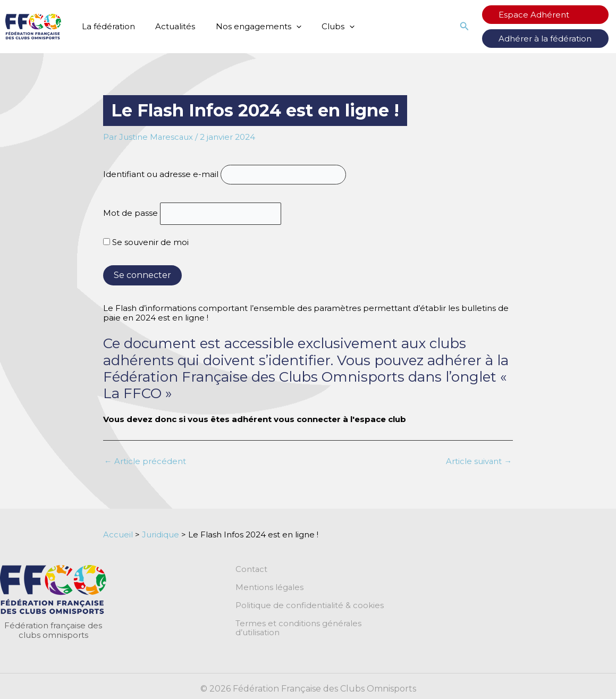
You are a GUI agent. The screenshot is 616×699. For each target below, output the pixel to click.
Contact (252, 570)
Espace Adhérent (543, 15)
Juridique (161, 534)
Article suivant (479, 462)
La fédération (106, 26)
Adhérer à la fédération (554, 39)
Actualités (169, 26)
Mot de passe (130, 213)
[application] (285, 27)
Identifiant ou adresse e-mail (161, 174)
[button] (482, 27)
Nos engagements (247, 27)
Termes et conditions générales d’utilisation (299, 629)
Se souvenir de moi (146, 243)
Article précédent (145, 462)
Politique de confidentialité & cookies (310, 606)
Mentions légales (270, 588)
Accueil (118, 534)
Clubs (323, 27)
